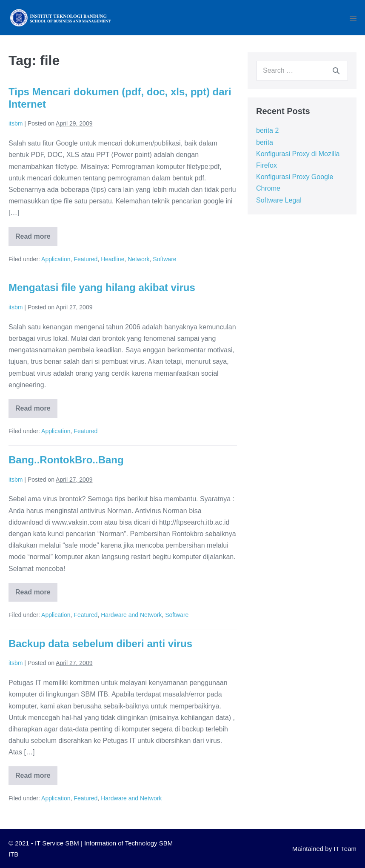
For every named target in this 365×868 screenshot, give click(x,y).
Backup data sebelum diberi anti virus (100, 644)
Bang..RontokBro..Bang (66, 460)
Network (138, 259)
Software (164, 259)
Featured (86, 259)
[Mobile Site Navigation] (353, 18)
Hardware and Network (131, 615)
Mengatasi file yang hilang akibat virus (102, 287)
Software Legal (279, 200)
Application (56, 259)
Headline (113, 259)
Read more (36, 239)
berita (265, 142)
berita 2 (267, 130)
